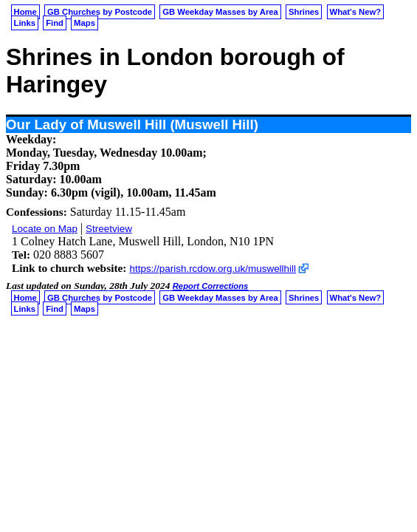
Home (25, 12)
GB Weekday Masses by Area (220, 12)
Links (25, 23)
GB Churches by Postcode (100, 12)
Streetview (109, 229)
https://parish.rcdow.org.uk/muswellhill (213, 269)
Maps (85, 23)
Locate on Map (45, 229)
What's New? (356, 12)
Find (55, 23)
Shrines (304, 12)
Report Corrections (211, 286)
